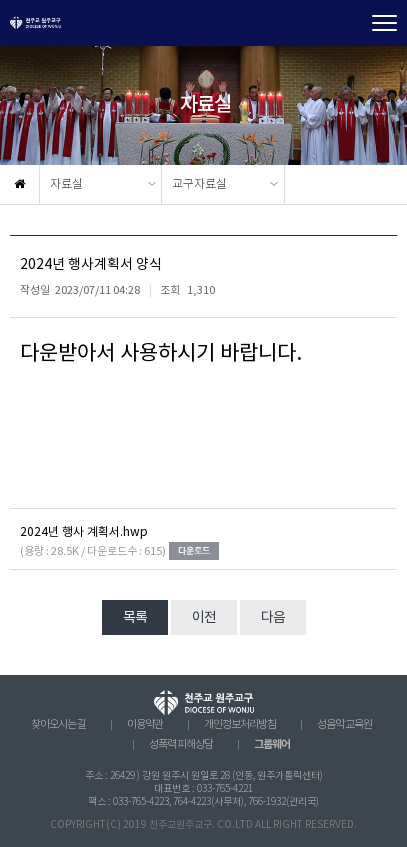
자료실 (66, 184)
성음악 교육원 (344, 725)
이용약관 (145, 725)
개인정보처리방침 (240, 725)
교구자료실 (199, 184)
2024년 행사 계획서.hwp (84, 532)
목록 (135, 618)
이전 (204, 618)
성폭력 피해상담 (181, 745)
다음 (273, 618)
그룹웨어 (272, 744)
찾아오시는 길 (58, 725)
